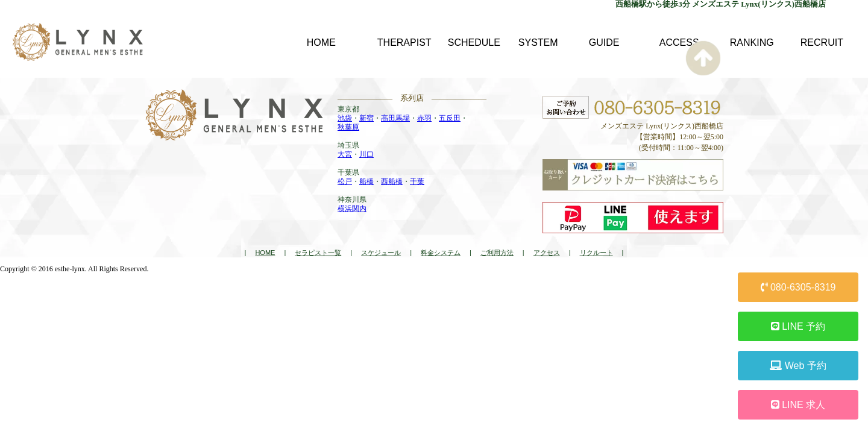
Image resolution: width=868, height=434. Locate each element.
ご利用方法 (497, 253)
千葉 (417, 181)
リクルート (596, 253)
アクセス (547, 253)
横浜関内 (352, 209)
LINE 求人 (798, 405)
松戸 (345, 181)
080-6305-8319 (798, 287)
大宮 (345, 154)
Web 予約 (798, 366)
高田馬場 (395, 118)
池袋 (345, 118)
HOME (265, 253)
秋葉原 (348, 127)
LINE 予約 (798, 326)
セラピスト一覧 (318, 253)
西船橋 (392, 181)
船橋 (366, 181)
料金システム (441, 253)
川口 (366, 154)
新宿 (366, 118)
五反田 (450, 118)
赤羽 (424, 118)
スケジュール (381, 253)
